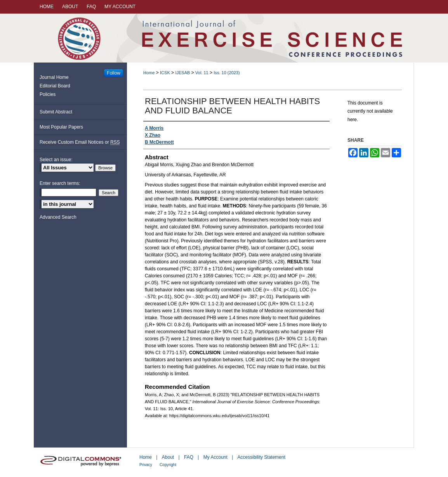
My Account (215, 457)
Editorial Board (55, 86)
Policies (48, 94)
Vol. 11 (202, 73)
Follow (114, 73)
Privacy (146, 465)
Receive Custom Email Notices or (80, 142)
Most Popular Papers (61, 127)
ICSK (165, 73)
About (168, 457)
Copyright (168, 465)
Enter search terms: (60, 183)
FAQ (189, 457)
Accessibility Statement (261, 457)
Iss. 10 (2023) (227, 73)
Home (149, 73)
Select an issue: (56, 160)
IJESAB (182, 73)
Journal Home (54, 77)
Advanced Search (58, 217)
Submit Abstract (56, 112)
